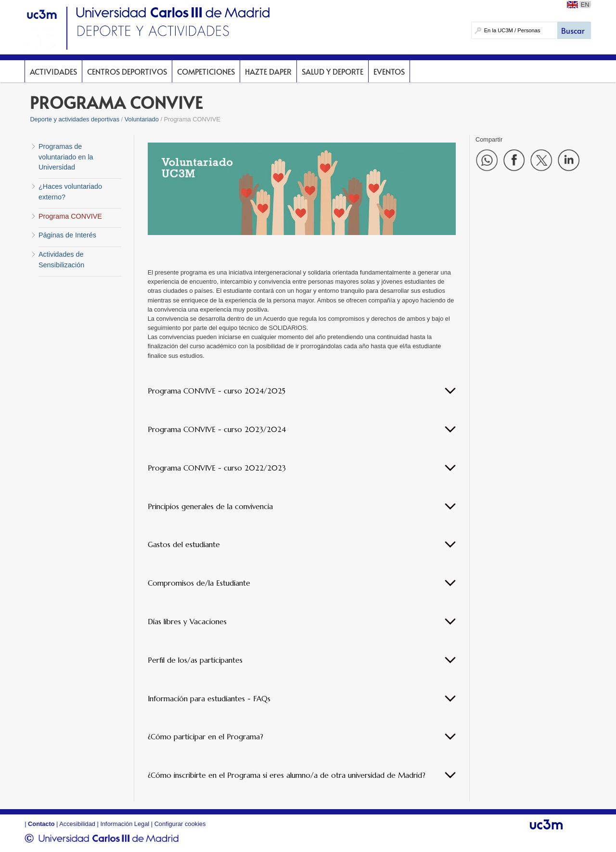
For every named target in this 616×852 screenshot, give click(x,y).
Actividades (53, 71)
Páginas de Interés (67, 235)
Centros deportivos (127, 71)
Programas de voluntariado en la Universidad (66, 157)
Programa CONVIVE (70, 216)
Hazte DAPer (268, 71)
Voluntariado (142, 119)
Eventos (389, 71)
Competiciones (206, 71)
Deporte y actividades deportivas (75, 119)
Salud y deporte (333, 71)
